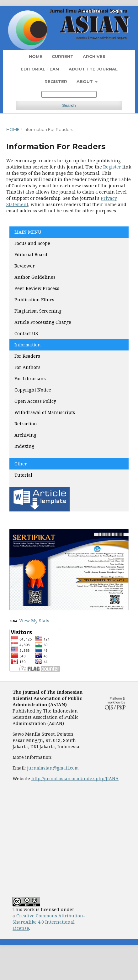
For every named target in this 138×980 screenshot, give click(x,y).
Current (63, 56)
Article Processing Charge (43, 322)
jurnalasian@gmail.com (53, 768)
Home (36, 56)
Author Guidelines (35, 277)
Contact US (26, 333)
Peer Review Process (37, 288)
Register (56, 81)
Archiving (25, 435)
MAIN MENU (28, 232)
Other (21, 464)
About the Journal (93, 69)
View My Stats (34, 621)
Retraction (26, 424)
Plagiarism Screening (38, 311)
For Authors (27, 367)
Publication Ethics (34, 300)
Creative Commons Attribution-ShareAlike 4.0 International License (49, 922)
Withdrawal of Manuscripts (45, 412)
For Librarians (30, 379)
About (85, 81)
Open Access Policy (35, 401)
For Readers (27, 356)
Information (28, 345)
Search (69, 105)
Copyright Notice (33, 390)
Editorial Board (31, 254)
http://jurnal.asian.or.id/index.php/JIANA (75, 778)
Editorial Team (40, 69)
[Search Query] (69, 94)
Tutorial (24, 475)
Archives (94, 56)
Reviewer (25, 266)
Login (116, 11)
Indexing (24, 446)
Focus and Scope (32, 243)
